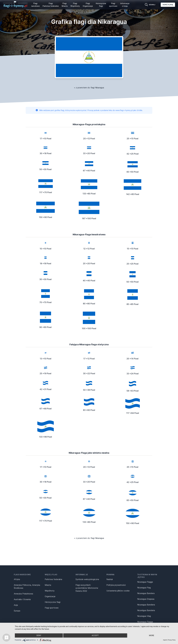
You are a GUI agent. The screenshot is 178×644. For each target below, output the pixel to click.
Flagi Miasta (65, 5)
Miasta (48, 585)
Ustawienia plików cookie (118, 591)
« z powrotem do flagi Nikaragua (89, 88)
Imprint (165, 640)
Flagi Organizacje (88, 5)
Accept (95, 635)
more (152, 635)
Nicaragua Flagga (145, 622)
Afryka (17, 579)
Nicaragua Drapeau (146, 599)
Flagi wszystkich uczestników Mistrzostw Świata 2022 (87, 588)
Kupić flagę (168, 5)
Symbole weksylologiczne (87, 579)
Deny (39, 635)
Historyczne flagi (101, 5)
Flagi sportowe (113, 5)
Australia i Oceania (22, 599)
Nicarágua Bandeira (146, 610)
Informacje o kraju (125, 5)
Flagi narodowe (35, 5)
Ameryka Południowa (23, 594)
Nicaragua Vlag (144, 616)
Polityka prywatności (116, 585)
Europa (17, 611)
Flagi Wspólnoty (75, 5)
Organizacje (50, 596)
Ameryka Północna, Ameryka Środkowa (27, 586)
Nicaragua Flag (144, 588)
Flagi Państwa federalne (51, 5)
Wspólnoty (50, 591)
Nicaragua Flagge (145, 582)
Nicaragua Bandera (146, 593)
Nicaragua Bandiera (146, 605)
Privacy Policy (172, 640)
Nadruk (110, 579)
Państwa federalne (53, 579)
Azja (16, 605)
